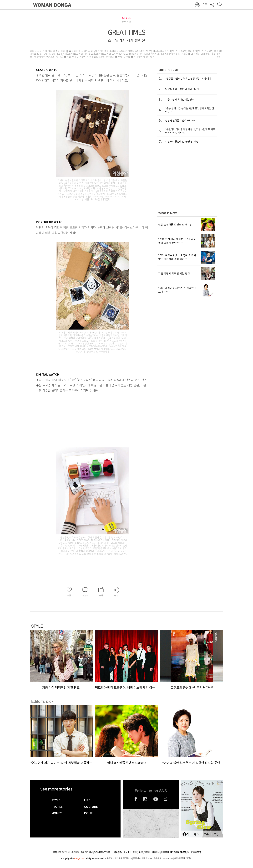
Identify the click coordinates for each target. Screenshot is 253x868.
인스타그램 (145, 799)
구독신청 (57, 852)
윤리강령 (75, 852)
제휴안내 (156, 852)
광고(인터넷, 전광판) (142, 852)
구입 (216, 834)
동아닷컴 (118, 852)
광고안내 (66, 852)
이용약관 (165, 852)
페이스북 (136, 799)
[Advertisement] (85, 419)
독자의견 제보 (87, 852)
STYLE (126, 18)
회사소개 (127, 852)
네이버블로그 (166, 799)
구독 (206, 834)
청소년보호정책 (194, 852)
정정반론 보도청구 (102, 852)
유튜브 (156, 799)
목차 (196, 834)
